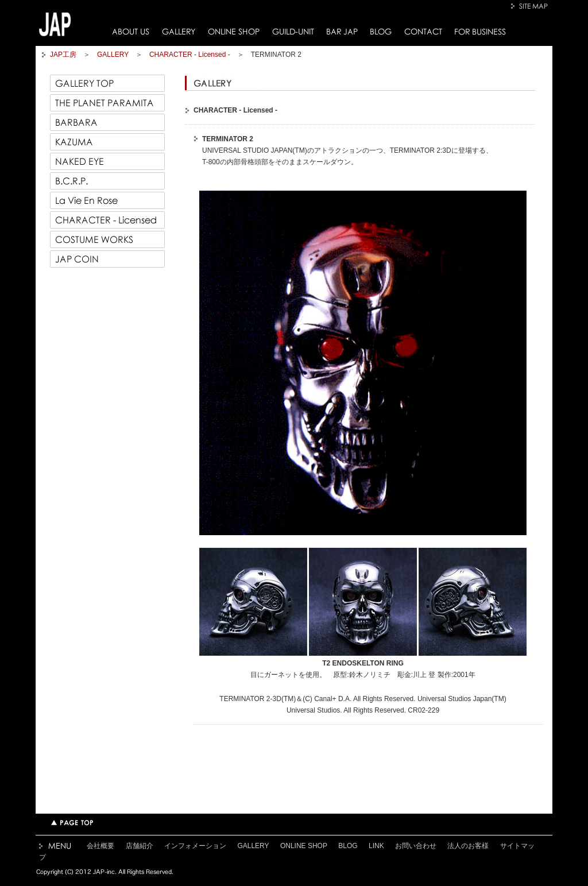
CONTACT (423, 32)
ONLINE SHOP (234, 32)
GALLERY (179, 32)
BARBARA (107, 122)
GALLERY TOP (107, 83)
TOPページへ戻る (72, 823)
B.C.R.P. (107, 181)
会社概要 (100, 846)
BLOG (381, 32)
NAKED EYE (107, 161)
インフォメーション (195, 846)
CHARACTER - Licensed (107, 220)
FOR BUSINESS (480, 32)
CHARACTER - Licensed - (190, 55)
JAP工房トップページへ (55, 24)
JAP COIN (107, 259)
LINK (376, 846)
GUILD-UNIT (293, 32)
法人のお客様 (468, 846)
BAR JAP (342, 32)
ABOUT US (131, 32)
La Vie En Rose (107, 200)
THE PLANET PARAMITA (107, 103)
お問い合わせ (416, 846)
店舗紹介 (140, 846)
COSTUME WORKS (107, 239)
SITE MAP (531, 6)
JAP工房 (63, 55)
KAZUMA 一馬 (107, 142)
